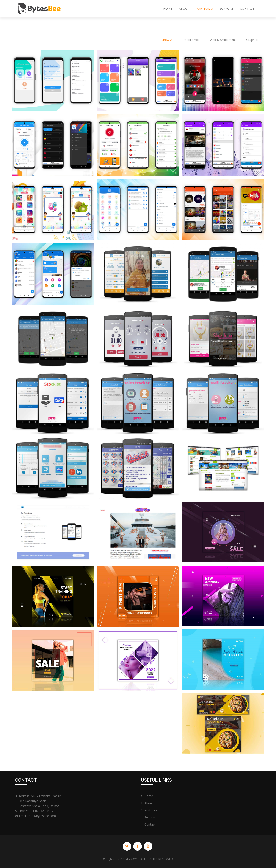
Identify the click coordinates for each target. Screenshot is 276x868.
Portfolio (204, 9)
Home (168, 9)
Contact (247, 9)
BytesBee (113, 859)
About (184, 9)
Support (227, 9)
